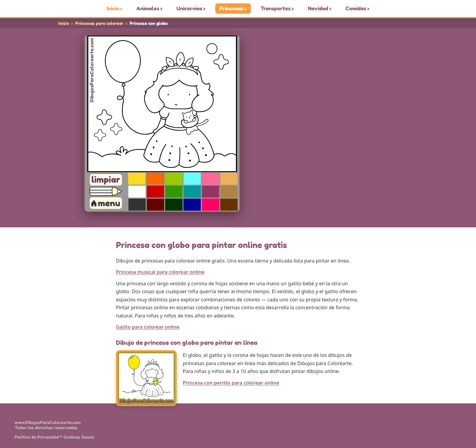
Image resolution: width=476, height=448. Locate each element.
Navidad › (320, 8)
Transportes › (277, 8)
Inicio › (114, 8)
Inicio (64, 23)
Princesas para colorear (99, 23)
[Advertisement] (346, 128)
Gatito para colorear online (148, 327)
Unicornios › (191, 8)
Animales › (149, 8)
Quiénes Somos (79, 437)
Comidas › (357, 8)
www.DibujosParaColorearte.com (48, 422)
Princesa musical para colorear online (160, 272)
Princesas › (233, 8)
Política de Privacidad (37, 437)
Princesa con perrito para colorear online (231, 383)
